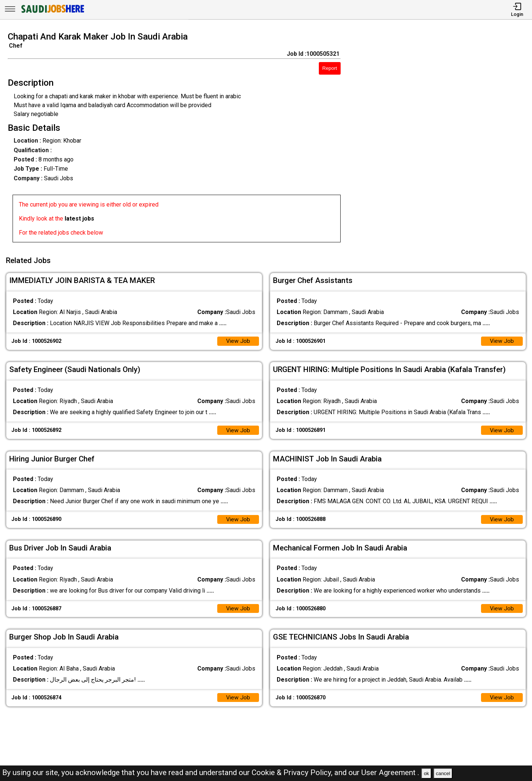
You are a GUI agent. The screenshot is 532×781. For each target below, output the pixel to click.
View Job (238, 339)
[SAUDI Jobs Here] (52, 13)
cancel (443, 773)
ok (426, 773)
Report (330, 68)
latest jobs (79, 219)
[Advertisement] (443, 139)
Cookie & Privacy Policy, (293, 773)
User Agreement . (390, 773)
